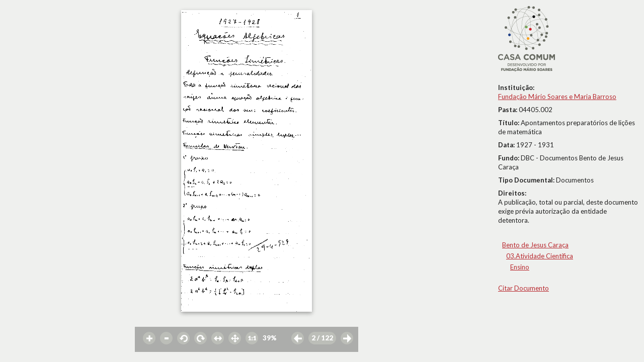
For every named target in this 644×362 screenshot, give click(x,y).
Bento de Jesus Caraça (535, 245)
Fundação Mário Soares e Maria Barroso (557, 97)
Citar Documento (524, 288)
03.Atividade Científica (540, 256)
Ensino (520, 267)
